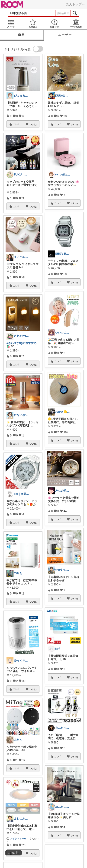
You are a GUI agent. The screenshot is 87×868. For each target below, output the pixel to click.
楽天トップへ (75, 4)
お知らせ (55, 24)
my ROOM (76, 24)
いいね (33, 124)
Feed (11, 24)
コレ (16, 124)
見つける (33, 24)
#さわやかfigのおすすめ (21, 343)
